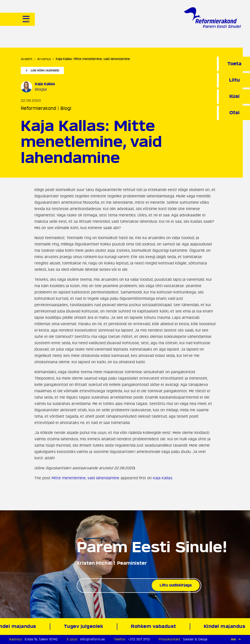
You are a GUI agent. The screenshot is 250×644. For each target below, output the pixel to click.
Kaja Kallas (163, 478)
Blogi (66, 108)
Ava (236, 639)
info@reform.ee (93, 639)
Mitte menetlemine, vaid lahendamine (85, 478)
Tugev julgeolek (85, 626)
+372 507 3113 (139, 639)
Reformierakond (38, 108)
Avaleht (27, 59)
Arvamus (44, 59)
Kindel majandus (226, 626)
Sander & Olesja (195, 639)
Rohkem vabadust (155, 626)
